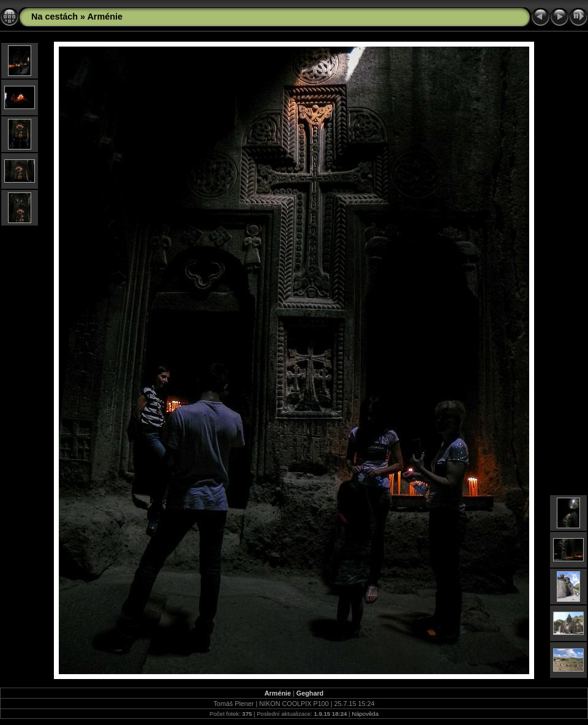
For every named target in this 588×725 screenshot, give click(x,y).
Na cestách (55, 17)
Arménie (105, 17)
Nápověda (365, 714)
